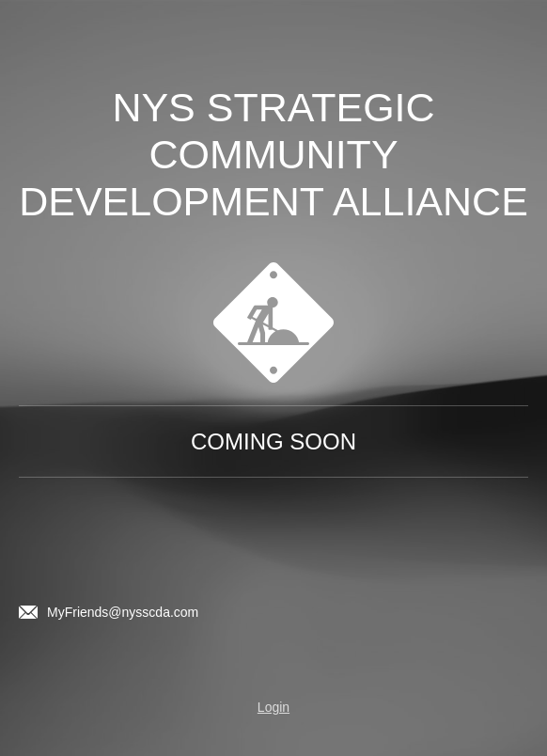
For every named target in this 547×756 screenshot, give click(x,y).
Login (273, 707)
